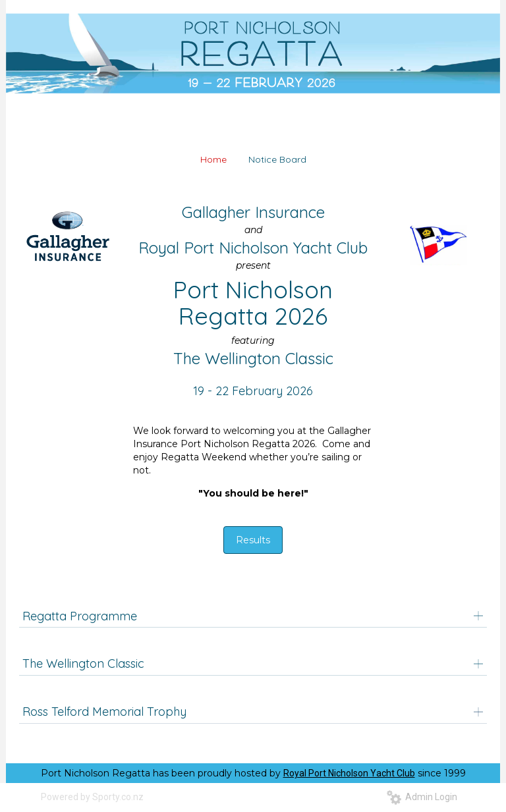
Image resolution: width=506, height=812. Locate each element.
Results (253, 540)
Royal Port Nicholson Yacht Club (349, 773)
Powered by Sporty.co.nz (92, 797)
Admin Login (422, 797)
